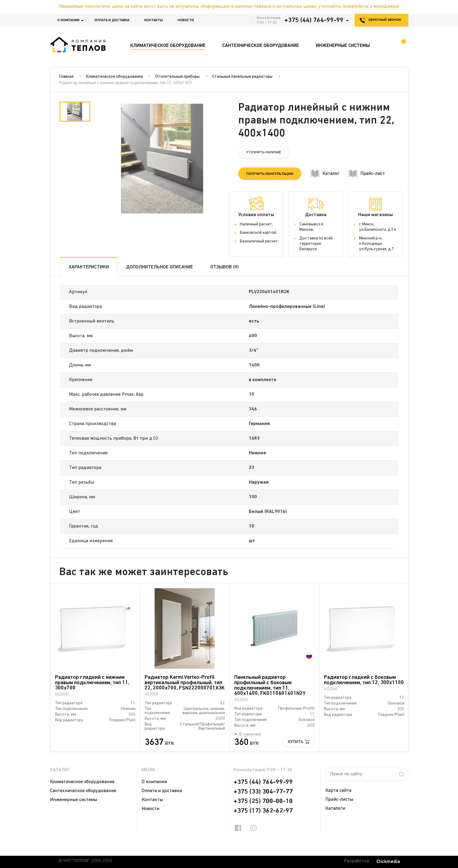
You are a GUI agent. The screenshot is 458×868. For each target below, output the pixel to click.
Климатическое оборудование (114, 77)
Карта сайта (338, 791)
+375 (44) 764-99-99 (314, 20)
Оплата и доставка (112, 20)
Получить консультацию (270, 174)
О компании (68, 20)
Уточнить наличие (264, 152)
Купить (296, 742)
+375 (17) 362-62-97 (263, 811)
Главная (66, 77)
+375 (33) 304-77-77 (263, 792)
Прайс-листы (339, 800)
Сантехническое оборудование (83, 791)
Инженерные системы (73, 800)
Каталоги (335, 809)
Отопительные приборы (177, 77)
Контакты (154, 20)
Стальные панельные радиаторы (242, 77)
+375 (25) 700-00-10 (263, 801)
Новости (186, 20)
